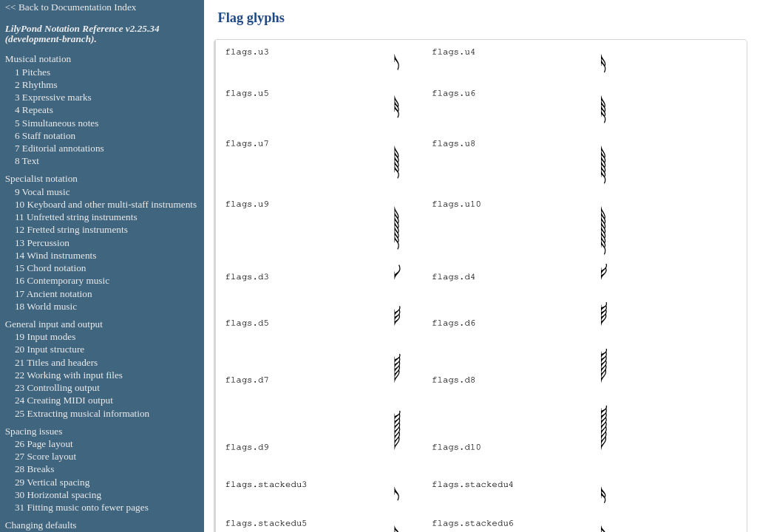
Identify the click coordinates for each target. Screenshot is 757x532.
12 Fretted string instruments (71, 229)
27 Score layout (45, 456)
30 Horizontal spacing (58, 495)
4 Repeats (34, 110)
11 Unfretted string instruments (76, 217)
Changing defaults (41, 525)
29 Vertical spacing (52, 482)
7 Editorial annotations (60, 148)
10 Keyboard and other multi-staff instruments (106, 204)
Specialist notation (41, 178)
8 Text (27, 161)
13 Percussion (42, 243)
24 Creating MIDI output (64, 400)
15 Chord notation (51, 268)
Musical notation (38, 59)
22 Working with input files (69, 375)
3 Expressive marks (53, 97)
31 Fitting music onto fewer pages (82, 507)
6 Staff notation (45, 136)
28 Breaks (34, 469)
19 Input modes (45, 337)
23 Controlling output (57, 388)
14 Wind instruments (56, 255)
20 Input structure (50, 349)
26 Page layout (44, 444)
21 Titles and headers (56, 362)
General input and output (54, 324)
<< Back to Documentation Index (71, 7)
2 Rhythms (36, 85)
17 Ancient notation (54, 294)
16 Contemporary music (62, 280)
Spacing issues (34, 431)
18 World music (46, 306)
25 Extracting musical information (82, 413)
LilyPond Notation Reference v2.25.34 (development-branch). (82, 34)
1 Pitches (33, 72)
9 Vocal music (43, 192)
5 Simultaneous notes (57, 123)
